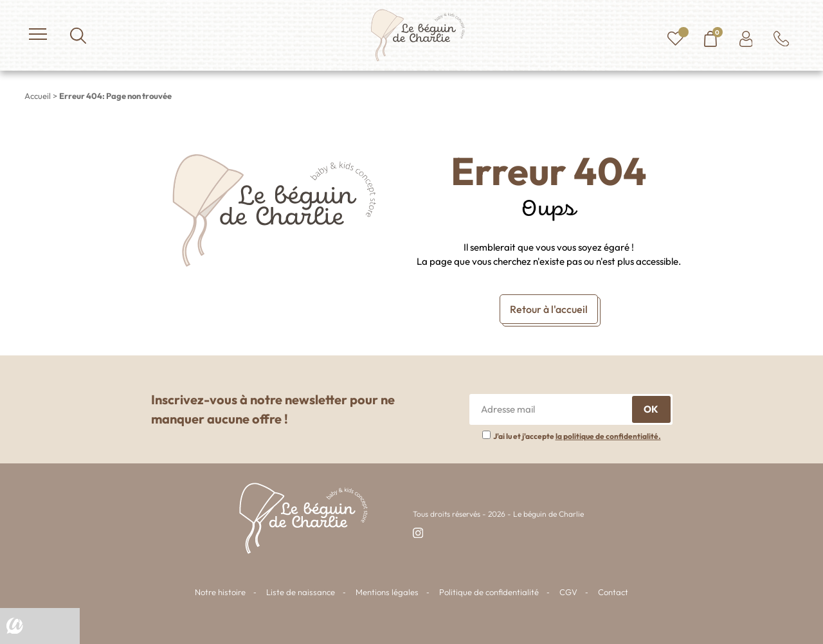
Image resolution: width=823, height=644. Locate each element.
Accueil (38, 96)
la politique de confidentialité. (608, 436)
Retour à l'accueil (549, 309)
